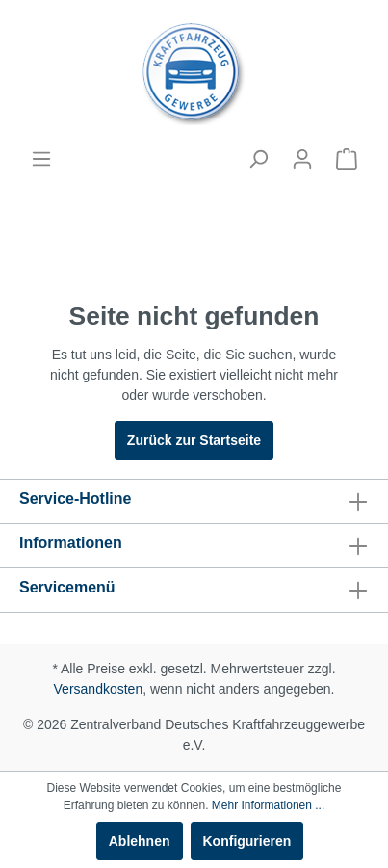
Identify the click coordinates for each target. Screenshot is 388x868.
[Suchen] (258, 159)
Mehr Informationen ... (268, 805)
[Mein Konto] (302, 159)
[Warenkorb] (347, 159)
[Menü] (41, 159)
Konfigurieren (247, 841)
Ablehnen (140, 841)
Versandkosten (99, 689)
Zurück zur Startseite (194, 440)
